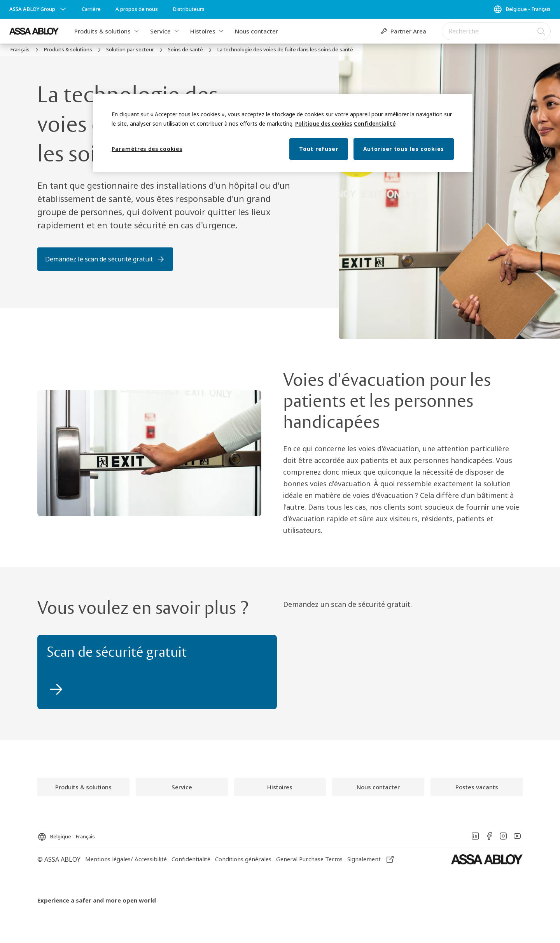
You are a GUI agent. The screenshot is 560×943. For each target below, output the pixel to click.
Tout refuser (318, 149)
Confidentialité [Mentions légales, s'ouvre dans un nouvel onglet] (375, 124)
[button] (136, 31)
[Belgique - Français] (522, 9)
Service (160, 31)
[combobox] (496, 31)
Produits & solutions (102, 31)
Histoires (203, 31)
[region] (283, 133)
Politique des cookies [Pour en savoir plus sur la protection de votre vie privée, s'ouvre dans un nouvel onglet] (324, 124)
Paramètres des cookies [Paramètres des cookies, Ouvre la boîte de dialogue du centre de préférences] (147, 149)
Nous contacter (256, 31)
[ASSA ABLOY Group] (38, 9)
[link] (91, 9)
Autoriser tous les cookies (404, 149)
